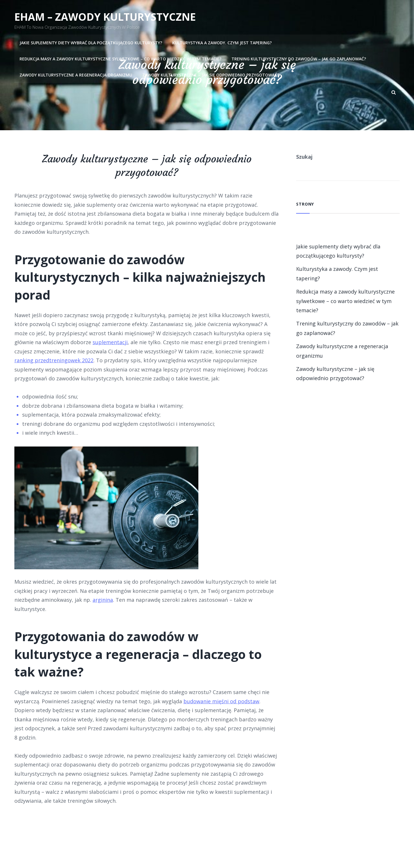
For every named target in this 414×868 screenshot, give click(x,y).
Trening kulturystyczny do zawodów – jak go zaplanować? (299, 59)
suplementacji (110, 342)
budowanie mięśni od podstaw (221, 701)
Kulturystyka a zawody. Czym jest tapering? (222, 42)
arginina (103, 600)
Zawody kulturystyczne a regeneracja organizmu (76, 75)
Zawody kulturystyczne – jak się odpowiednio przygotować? (211, 75)
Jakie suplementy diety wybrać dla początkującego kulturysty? (91, 42)
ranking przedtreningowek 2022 (54, 360)
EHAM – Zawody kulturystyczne (105, 17)
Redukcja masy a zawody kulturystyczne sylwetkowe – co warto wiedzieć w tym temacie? (120, 59)
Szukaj (304, 157)
